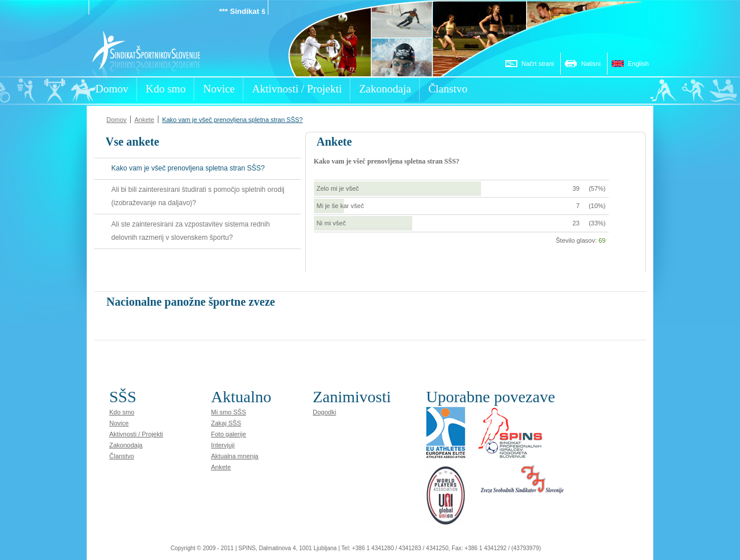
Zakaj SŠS (226, 423)
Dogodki (324, 412)
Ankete (144, 120)
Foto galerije (229, 434)
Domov (116, 120)
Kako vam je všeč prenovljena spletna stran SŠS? (232, 120)
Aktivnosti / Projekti (136, 434)
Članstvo (122, 456)
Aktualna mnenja (235, 456)
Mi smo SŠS (229, 412)
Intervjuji (223, 445)
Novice (119, 423)
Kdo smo (122, 412)
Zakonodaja (126, 445)
